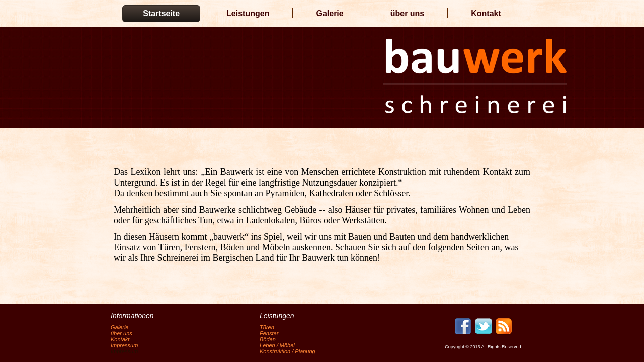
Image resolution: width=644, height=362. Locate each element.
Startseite (161, 13)
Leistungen (248, 13)
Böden (268, 339)
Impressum (124, 345)
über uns (408, 13)
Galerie (330, 13)
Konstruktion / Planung (288, 351)
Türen (267, 327)
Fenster (269, 333)
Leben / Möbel (277, 345)
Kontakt (486, 13)
